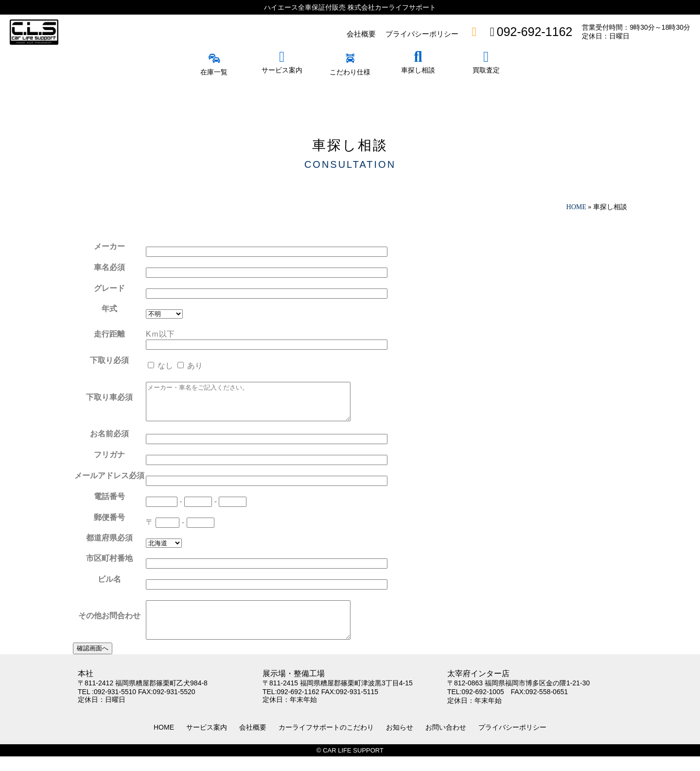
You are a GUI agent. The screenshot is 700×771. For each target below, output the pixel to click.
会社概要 (253, 742)
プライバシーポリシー (512, 742)
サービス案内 (207, 742)
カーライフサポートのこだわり (326, 742)
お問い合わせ (446, 742)
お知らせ (400, 742)
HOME (164, 742)
